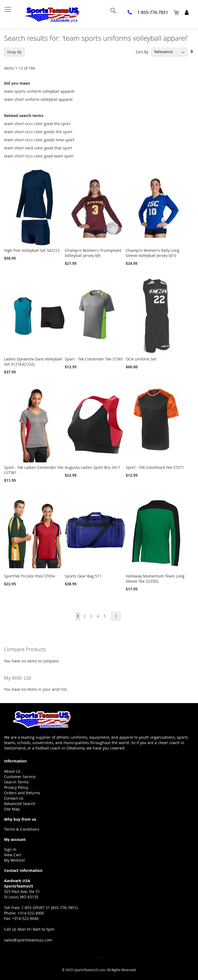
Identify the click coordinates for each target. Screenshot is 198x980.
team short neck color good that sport (38, 148)
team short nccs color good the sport (37, 124)
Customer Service (20, 777)
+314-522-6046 (25, 918)
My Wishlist (14, 860)
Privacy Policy (16, 787)
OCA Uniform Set (141, 359)
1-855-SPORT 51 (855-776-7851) (49, 908)
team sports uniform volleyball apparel (39, 91)
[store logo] (52, 15)
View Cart (13, 855)
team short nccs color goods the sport (38, 132)
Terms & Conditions (22, 829)
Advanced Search (20, 804)
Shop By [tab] (14, 52)
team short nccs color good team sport (39, 156)
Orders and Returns (22, 793)
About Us (12, 771)
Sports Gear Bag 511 (83, 576)
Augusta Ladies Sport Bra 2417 (92, 467)
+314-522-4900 (31, 913)
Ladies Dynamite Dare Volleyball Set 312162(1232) (33, 362)
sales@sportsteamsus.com (28, 940)
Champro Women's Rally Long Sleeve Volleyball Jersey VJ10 (153, 253)
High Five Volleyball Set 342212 (32, 250)
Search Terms (16, 782)
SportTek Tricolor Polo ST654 (29, 576)
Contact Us (14, 798)
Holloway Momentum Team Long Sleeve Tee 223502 (155, 579)
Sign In (10, 849)
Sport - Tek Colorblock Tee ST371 (155, 467)
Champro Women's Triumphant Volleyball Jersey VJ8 (93, 253)
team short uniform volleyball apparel (38, 99)
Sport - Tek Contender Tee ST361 (94, 359)
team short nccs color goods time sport (39, 140)
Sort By (142, 52)
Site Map (12, 809)
